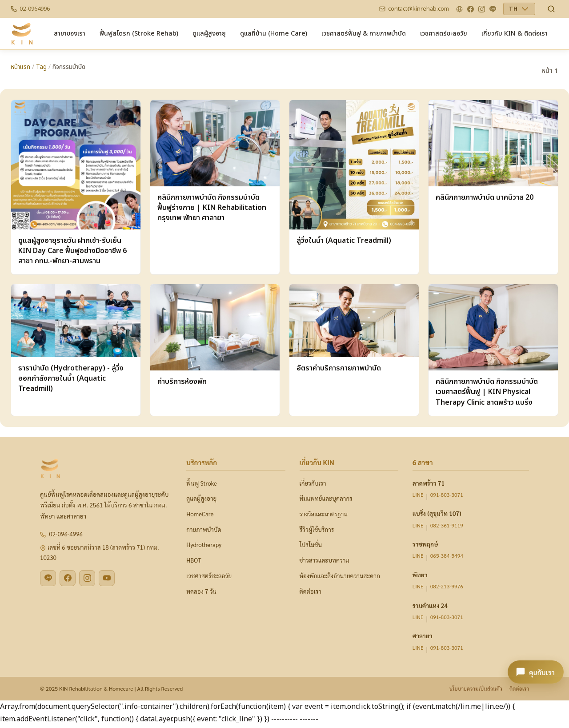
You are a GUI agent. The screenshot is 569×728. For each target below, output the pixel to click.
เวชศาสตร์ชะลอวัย (209, 576)
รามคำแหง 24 (430, 605)
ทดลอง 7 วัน (201, 591)
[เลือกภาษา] (519, 9)
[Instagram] (482, 9)
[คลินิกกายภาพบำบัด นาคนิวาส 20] (493, 187)
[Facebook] (471, 9)
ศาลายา (423, 635)
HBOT (194, 560)
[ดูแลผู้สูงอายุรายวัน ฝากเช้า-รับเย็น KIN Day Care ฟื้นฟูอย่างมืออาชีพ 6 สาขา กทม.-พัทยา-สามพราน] (76, 187)
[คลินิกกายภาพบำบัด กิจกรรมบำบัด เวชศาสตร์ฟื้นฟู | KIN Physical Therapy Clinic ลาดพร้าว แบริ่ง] (493, 350)
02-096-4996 (66, 534)
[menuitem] (70, 34)
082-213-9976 (447, 586)
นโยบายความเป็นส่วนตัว (475, 688)
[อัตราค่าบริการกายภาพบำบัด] (354, 350)
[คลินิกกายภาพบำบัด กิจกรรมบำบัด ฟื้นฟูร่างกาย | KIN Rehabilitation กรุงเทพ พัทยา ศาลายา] (215, 187)
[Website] (459, 9)
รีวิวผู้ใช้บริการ (317, 529)
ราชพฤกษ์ (425, 544)
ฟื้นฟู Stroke (202, 483)
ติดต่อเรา (311, 591)
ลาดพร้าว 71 (429, 483)
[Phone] (30, 9)
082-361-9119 (447, 525)
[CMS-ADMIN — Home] (22, 34)
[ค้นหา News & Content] (551, 9)
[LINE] (493, 9)
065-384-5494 (447, 555)
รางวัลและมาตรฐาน (324, 514)
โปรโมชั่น (311, 545)
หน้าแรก (20, 67)
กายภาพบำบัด (204, 529)
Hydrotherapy (204, 545)
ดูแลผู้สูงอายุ (201, 498)
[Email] (414, 9)
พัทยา (420, 575)
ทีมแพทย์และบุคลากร (326, 498)
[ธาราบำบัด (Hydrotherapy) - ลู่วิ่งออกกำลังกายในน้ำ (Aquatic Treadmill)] (76, 350)
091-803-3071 (447, 495)
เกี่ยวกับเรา (313, 483)
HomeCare (200, 514)
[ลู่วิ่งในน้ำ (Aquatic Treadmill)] (354, 187)
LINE (418, 495)
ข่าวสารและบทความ (325, 560)
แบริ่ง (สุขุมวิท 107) (437, 513)
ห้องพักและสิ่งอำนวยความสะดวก (340, 576)
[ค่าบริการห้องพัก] (215, 350)
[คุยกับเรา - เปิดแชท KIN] (536, 672)
